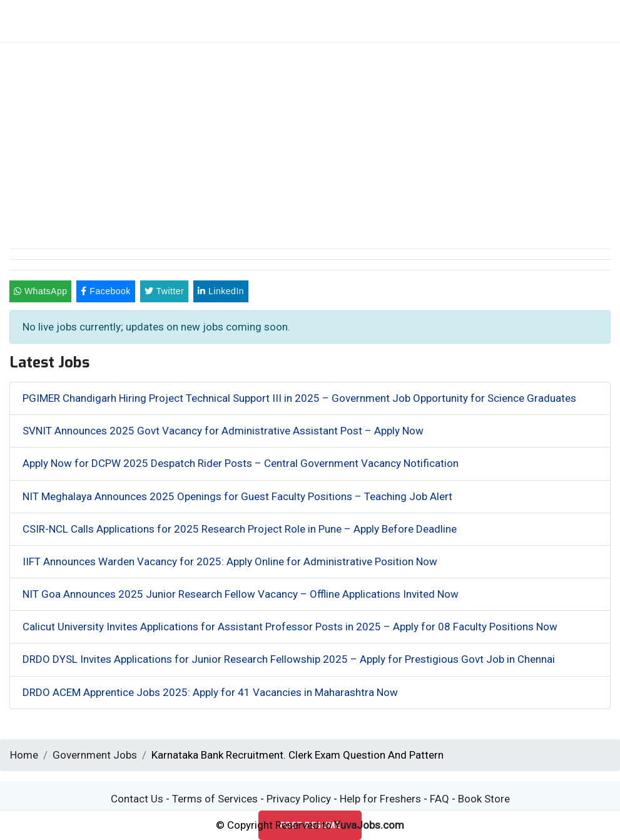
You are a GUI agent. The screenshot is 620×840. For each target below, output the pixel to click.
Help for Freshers (380, 799)
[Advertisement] (310, 137)
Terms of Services (215, 799)
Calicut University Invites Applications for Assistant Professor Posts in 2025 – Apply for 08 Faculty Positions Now (290, 627)
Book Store (484, 799)
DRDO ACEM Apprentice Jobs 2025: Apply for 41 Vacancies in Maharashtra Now (210, 692)
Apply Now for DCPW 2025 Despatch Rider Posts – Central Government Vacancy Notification (241, 463)
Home (24, 755)
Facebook (105, 291)
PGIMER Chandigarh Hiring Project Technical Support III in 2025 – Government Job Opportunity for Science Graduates (299, 398)
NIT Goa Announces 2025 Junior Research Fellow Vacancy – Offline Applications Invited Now (241, 594)
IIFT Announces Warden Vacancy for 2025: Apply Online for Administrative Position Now (230, 561)
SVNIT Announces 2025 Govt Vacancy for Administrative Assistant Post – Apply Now (223, 431)
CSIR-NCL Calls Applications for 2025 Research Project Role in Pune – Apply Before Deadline (240, 529)
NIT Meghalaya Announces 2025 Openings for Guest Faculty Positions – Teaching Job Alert (237, 496)
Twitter (164, 291)
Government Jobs (95, 755)
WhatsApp (40, 291)
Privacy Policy (299, 799)
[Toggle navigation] (527, 21)
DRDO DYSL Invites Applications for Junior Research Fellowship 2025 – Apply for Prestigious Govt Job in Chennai (289, 659)
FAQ (440, 799)
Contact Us (137, 799)
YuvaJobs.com (369, 825)
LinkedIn (221, 291)
